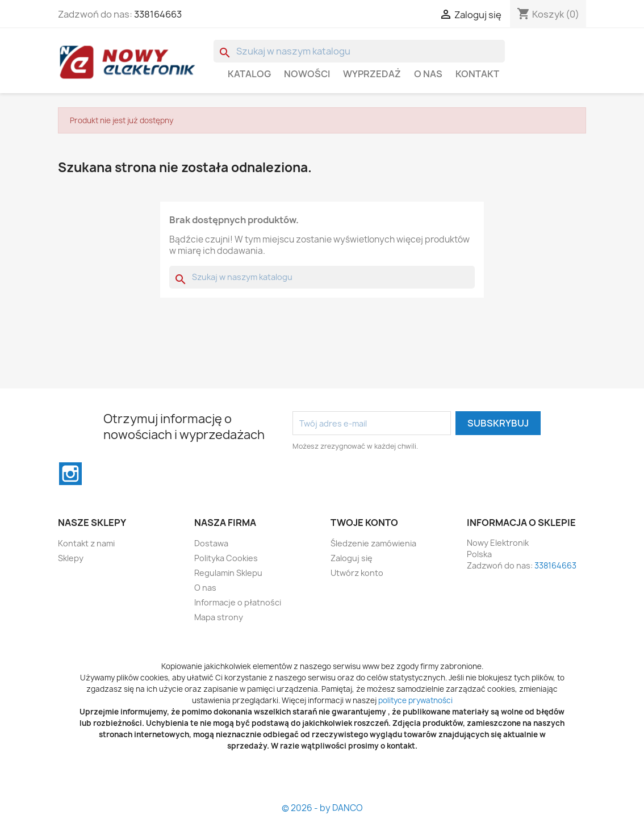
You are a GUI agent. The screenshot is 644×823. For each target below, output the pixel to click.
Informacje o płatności (238, 602)
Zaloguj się (352, 558)
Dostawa (211, 543)
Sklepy (71, 558)
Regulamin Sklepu (228, 573)
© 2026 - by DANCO (322, 808)
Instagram (70, 474)
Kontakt (477, 74)
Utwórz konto (357, 573)
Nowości (307, 74)
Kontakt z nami (86, 543)
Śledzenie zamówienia (373, 543)
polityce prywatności (415, 700)
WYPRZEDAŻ (372, 74)
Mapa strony (219, 617)
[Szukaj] (359, 51)
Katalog (249, 74)
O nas (428, 74)
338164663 (158, 14)
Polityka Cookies (226, 558)
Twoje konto (364, 523)
